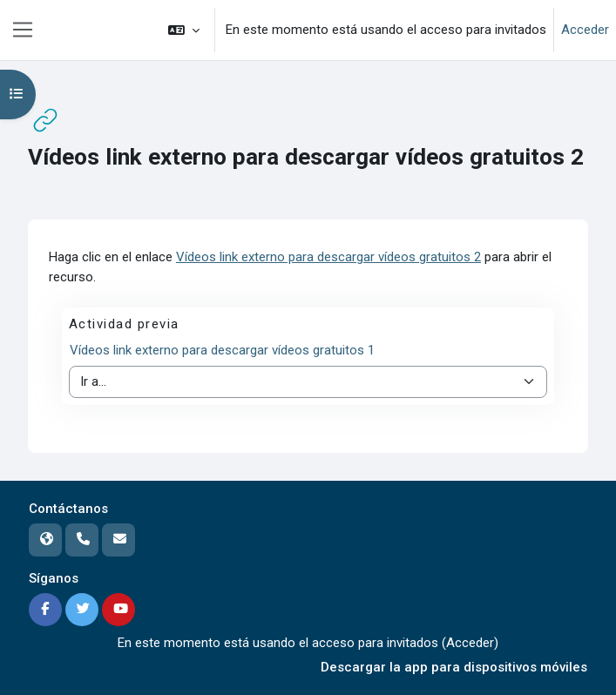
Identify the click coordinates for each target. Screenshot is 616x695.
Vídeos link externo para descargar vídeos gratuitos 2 (328, 257)
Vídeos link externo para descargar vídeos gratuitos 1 (222, 350)
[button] (184, 30)
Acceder (585, 30)
